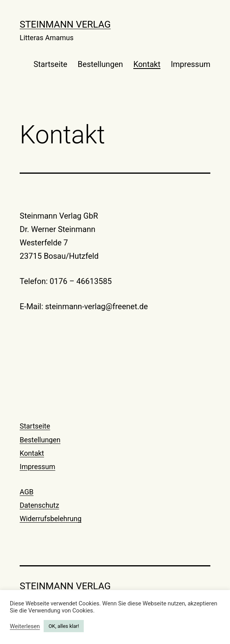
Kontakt (147, 64)
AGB (27, 492)
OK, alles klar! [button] (64, 626)
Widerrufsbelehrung (51, 519)
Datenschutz (39, 505)
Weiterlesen (25, 626)
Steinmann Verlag (65, 24)
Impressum (190, 64)
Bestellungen (100, 64)
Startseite (50, 64)
